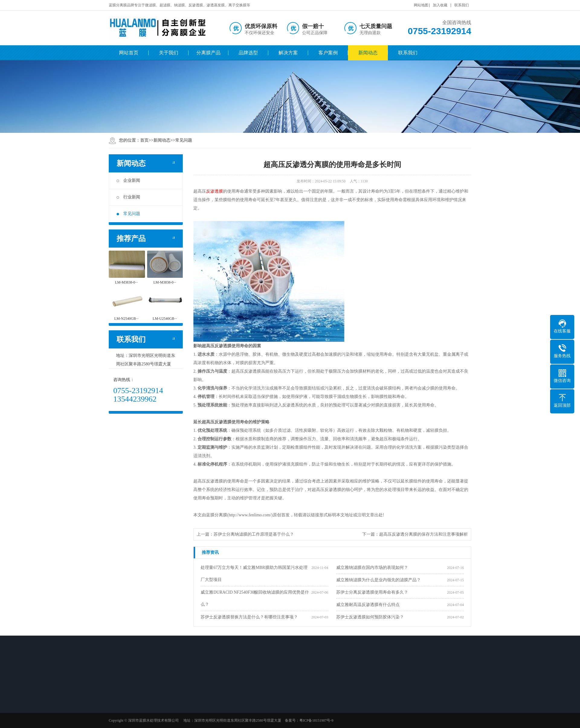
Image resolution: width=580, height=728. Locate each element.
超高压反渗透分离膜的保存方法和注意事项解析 (424, 534)
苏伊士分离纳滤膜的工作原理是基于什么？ (254, 534)
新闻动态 (368, 53)
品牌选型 (248, 53)
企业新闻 (128, 180)
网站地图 (421, 5)
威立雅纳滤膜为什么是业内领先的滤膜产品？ (379, 580)
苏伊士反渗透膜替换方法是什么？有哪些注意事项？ (249, 617)
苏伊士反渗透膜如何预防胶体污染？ (370, 617)
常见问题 (184, 140)
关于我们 (169, 53)
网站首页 (129, 53)
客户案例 (328, 53)
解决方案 (288, 53)
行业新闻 (128, 197)
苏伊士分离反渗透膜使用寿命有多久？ (372, 592)
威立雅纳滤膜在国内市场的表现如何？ (372, 568)
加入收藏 (440, 5)
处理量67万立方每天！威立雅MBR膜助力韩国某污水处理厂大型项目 (254, 574)
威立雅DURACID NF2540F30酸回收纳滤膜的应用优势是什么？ (255, 598)
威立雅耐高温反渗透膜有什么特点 (368, 605)
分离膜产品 (208, 53)
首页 (144, 140)
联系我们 (462, 5)
